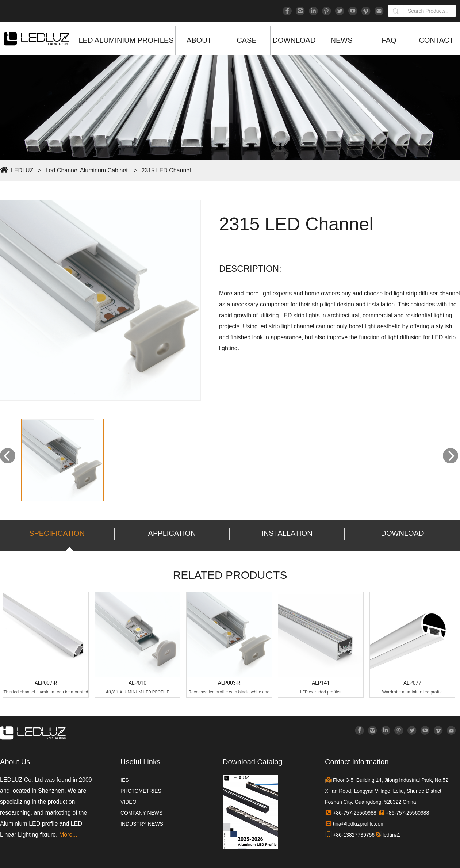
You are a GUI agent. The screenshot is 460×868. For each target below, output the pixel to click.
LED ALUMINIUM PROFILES (126, 40)
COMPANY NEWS (141, 813)
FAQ (389, 40)
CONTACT (436, 40)
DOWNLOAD (294, 40)
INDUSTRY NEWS (142, 824)
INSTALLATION (287, 533)
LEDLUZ (22, 170)
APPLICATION (172, 533)
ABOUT (199, 40)
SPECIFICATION (57, 533)
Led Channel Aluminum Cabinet (87, 170)
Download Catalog (252, 762)
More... (68, 835)
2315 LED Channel (166, 170)
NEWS (342, 40)
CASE (246, 40)
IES (125, 780)
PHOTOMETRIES (141, 791)
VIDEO (129, 802)
